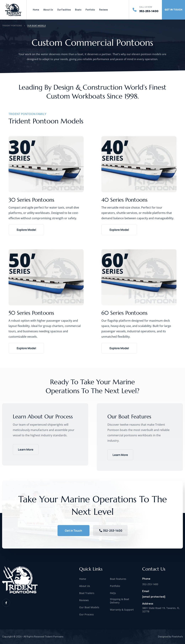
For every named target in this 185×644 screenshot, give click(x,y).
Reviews (104, 10)
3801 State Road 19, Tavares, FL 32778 (161, 610)
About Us (48, 10)
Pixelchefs (177, 637)
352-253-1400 (149, 11)
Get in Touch (73, 531)
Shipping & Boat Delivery (119, 601)
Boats (78, 10)
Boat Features (118, 579)
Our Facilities (64, 10)
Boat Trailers (87, 593)
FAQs (113, 593)
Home (36, 10)
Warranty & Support (122, 610)
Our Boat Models (89, 607)
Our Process (86, 614)
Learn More (26, 449)
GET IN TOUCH (173, 10)
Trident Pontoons (12, 26)
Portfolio (90, 10)
